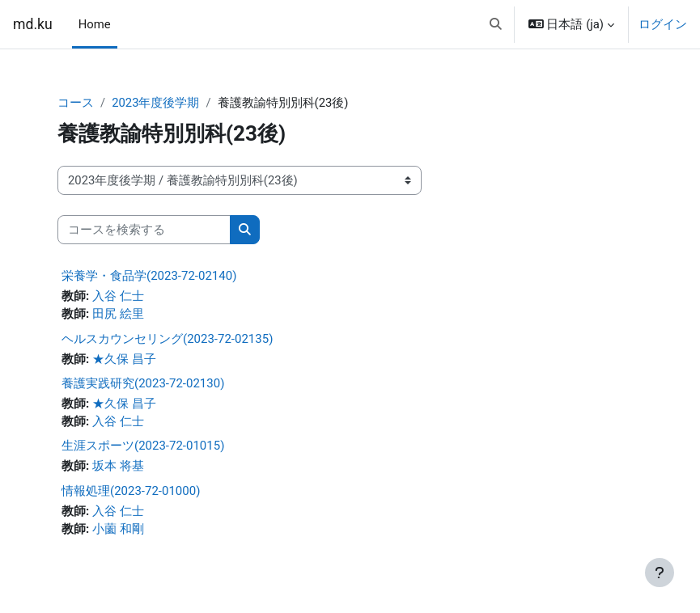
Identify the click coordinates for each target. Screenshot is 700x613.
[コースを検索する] (144, 230)
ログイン (663, 24)
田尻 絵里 (118, 314)
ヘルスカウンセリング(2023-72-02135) (167, 339)
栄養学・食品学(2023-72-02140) (149, 276)
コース (76, 103)
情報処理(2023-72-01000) (131, 491)
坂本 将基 (118, 466)
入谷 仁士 (118, 296)
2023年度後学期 (155, 103)
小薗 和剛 (118, 529)
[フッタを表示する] (660, 573)
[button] (496, 24)
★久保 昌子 (124, 359)
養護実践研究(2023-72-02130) (143, 383)
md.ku (33, 24)
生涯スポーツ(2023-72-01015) (143, 446)
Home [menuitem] (95, 24)
